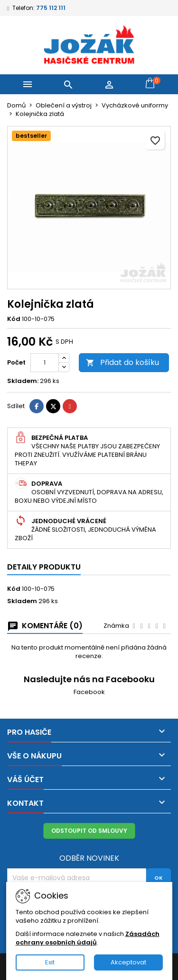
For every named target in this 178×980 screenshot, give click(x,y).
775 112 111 (51, 8)
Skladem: (23, 381)
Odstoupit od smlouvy (89, 831)
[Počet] (45, 363)
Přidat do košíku (122, 362)
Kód (14, 319)
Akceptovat (128, 962)
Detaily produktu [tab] (44, 567)
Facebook (89, 692)
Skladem (22, 601)
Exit (50, 962)
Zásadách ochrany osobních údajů (88, 938)
